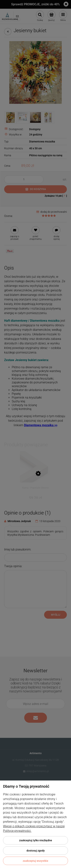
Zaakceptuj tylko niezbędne (36, 840)
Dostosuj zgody (36, 851)
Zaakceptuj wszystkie (35, 861)
